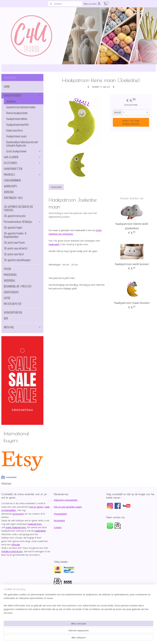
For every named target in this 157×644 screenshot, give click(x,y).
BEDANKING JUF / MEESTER (18, 286)
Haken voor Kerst (15, 130)
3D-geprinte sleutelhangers (17, 260)
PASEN (7, 269)
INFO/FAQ (22, 327)
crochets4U (9, 477)
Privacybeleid (60, 514)
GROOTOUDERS (11, 292)
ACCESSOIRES (22, 163)
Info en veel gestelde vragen (68, 507)
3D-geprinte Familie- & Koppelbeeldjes (15, 235)
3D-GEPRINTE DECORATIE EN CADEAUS (18, 208)
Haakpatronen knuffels (18, 125)
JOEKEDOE (9, 192)
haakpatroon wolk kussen (132, 264)
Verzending (59, 520)
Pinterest (6, 483)
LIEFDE (7, 298)
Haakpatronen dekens (17, 119)
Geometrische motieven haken (21, 107)
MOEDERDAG (10, 275)
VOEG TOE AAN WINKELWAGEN (131, 122)
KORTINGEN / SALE (13, 198)
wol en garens (36, 507)
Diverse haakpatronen (17, 113)
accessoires (18, 514)
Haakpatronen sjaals (16, 136)
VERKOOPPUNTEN (13, 313)
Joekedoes (11, 101)
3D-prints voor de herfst (16, 248)
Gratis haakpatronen (24, 151)
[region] (58, 631)
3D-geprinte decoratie (15, 216)
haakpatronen (35, 524)
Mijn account (92, 4)
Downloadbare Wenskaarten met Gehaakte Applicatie (22, 144)
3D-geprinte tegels (13, 228)
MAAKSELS (22, 175)
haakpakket (40, 531)
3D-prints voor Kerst (14, 254)
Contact (58, 527)
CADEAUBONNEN (12, 180)
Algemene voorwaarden (66, 500)
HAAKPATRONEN (22, 96)
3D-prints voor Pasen (14, 243)
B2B (6, 318)
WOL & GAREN (22, 157)
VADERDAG (9, 281)
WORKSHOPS (10, 186)
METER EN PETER (13, 304)
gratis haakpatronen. (16, 527)
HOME (7, 87)
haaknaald (54, 244)
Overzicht (56, 187)
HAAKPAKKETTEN (13, 169)
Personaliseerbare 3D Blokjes (22, 222)
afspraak (16, 545)
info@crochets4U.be (12, 551)
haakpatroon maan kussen (132, 303)
